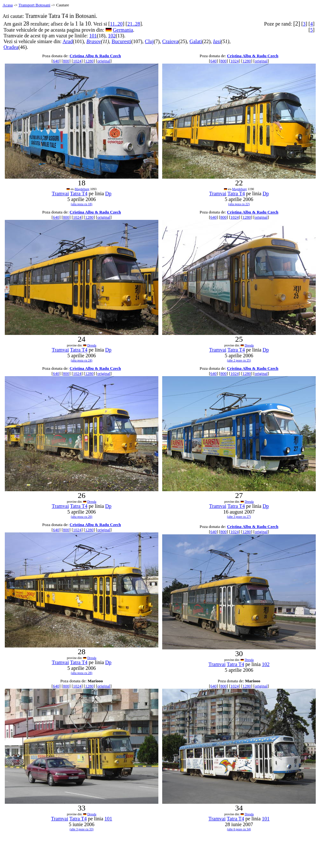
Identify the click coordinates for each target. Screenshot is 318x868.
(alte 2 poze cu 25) (239, 360)
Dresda (92, 345)
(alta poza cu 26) (82, 517)
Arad (68, 41)
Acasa (8, 5)
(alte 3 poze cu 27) (239, 517)
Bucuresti (121, 41)
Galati (196, 41)
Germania (123, 30)
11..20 (116, 24)
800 (66, 61)
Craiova (170, 41)
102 (112, 36)
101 (93, 36)
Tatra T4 (79, 194)
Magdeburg (82, 189)
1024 (77, 61)
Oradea (11, 47)
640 (56, 61)
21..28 (134, 24)
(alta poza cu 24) (82, 360)
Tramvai (60, 194)
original (104, 61)
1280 (89, 61)
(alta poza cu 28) (82, 673)
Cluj (149, 41)
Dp (108, 194)
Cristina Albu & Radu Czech (95, 56)
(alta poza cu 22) (239, 204)
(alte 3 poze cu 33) (82, 829)
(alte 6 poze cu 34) (239, 829)
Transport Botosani (35, 5)
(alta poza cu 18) (82, 204)
